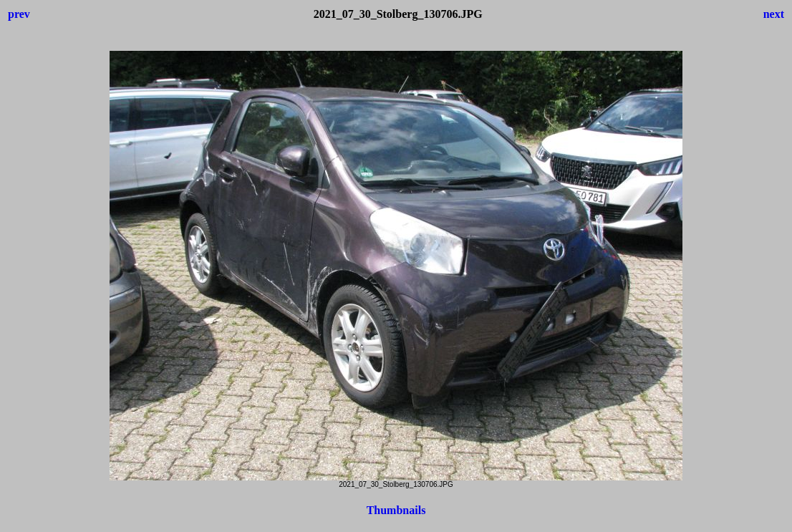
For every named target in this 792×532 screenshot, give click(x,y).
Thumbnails (396, 510)
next (774, 14)
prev (19, 14)
